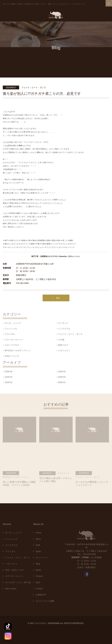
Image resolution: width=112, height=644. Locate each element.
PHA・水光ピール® (14, 570)
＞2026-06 (8, 372)
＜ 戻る (56, 298)
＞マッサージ (62, 323)
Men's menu (11, 589)
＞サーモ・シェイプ (12, 323)
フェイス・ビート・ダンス (17, 558)
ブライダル (10, 551)
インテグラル (11, 545)
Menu (38, 539)
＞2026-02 (8, 382)
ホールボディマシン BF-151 (18, 582)
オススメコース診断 (45, 601)
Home (38, 533)
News (38, 570)
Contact (39, 589)
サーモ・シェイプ (13, 533)
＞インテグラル (63, 329)
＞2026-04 (8, 377)
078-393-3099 (22, 283)
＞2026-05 (61, 372)
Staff (38, 545)
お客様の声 (41, 595)
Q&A (38, 582)
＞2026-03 (61, 377)
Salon (38, 551)
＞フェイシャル (10, 329)
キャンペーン (42, 558)
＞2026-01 (61, 382)
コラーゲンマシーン (14, 576)
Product (39, 576)
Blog (38, 564)
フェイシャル (11, 539)
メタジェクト (11, 564)
